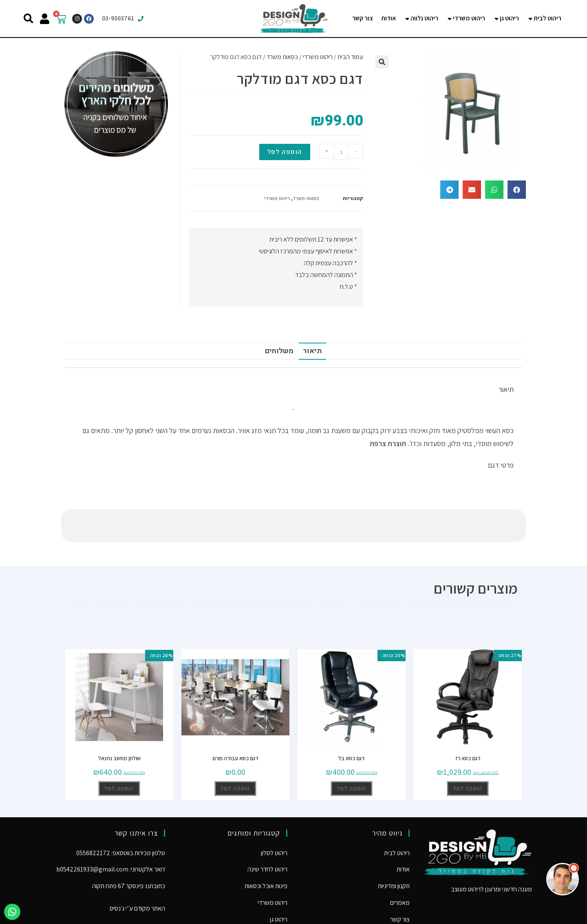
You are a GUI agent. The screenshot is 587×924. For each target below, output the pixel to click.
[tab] (544, 19)
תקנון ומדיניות (394, 853)
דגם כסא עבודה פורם (235, 726)
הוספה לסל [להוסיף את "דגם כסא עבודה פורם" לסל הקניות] (235, 756)
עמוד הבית (350, 57)
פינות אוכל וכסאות (266, 853)
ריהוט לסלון (274, 820)
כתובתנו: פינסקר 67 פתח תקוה (129, 853)
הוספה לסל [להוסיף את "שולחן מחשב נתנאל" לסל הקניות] (119, 756)
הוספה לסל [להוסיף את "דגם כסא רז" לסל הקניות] (468, 756)
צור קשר (400, 887)
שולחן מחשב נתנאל (119, 726)
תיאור (312, 351)
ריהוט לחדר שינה (267, 837)
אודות (403, 837)
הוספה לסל (285, 152)
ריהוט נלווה (275, 903)
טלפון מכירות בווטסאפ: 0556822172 (121, 820)
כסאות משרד (282, 57)
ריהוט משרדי (318, 57)
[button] (28, 19)
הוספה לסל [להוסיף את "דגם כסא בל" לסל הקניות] (352, 756)
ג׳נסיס (117, 876)
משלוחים (279, 351)
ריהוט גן (279, 887)
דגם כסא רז (468, 726)
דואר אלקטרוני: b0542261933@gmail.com (111, 837)
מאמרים (400, 870)
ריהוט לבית (397, 820)
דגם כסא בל (352, 726)
